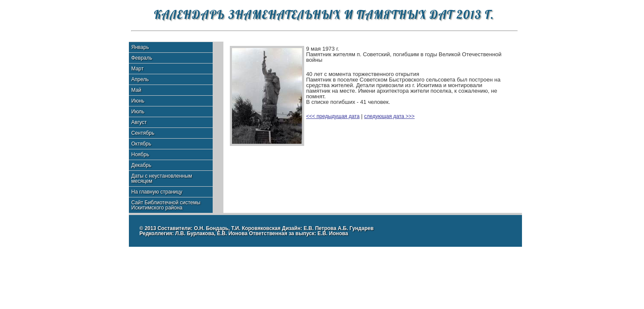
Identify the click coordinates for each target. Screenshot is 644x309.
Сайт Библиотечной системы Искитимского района (166, 205)
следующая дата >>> (390, 116)
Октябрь (142, 144)
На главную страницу (157, 192)
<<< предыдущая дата (333, 116)
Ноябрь (140, 154)
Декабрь (142, 165)
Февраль (142, 58)
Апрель (140, 79)
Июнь (138, 101)
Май (137, 90)
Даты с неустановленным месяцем (162, 179)
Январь (140, 47)
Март (138, 69)
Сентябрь (143, 133)
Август (139, 122)
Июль (138, 112)
